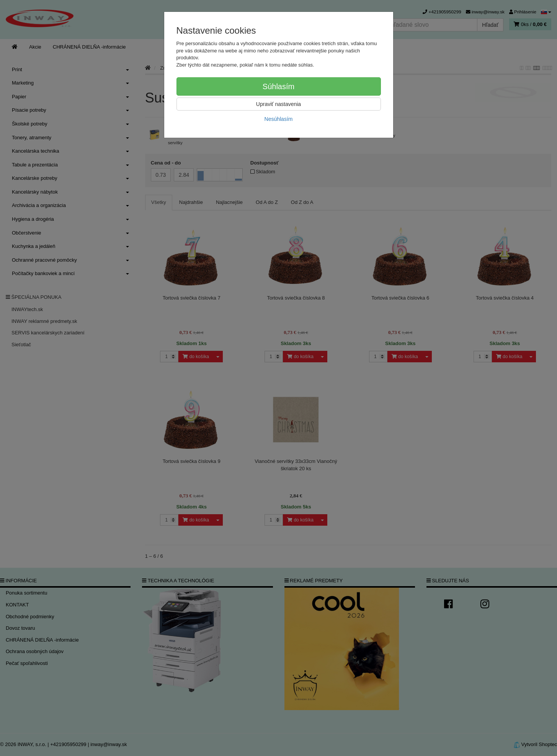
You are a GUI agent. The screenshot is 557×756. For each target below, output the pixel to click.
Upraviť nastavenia (278, 104)
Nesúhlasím (279, 119)
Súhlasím (278, 86)
